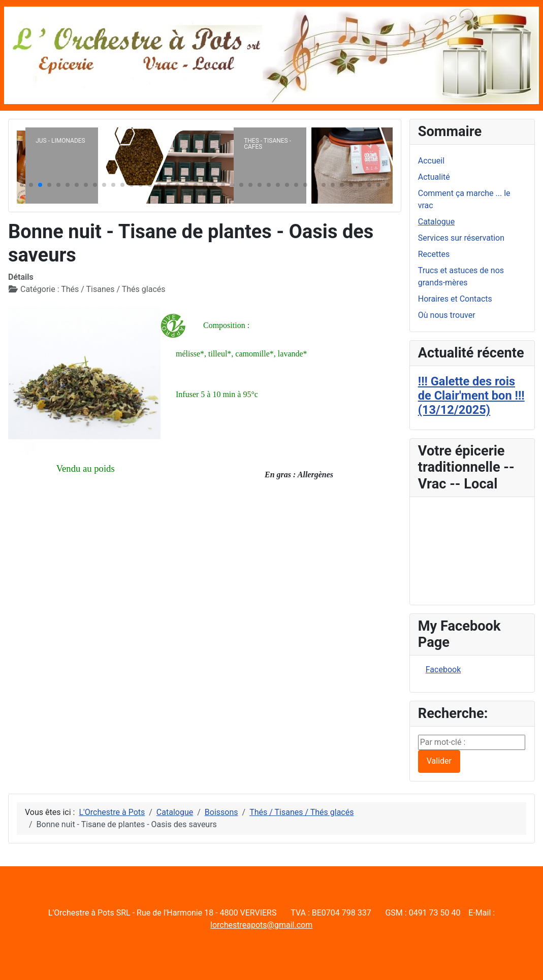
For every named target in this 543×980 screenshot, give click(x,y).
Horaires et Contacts (455, 299)
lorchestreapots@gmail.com (261, 925)
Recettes (434, 254)
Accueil (431, 161)
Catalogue (436, 222)
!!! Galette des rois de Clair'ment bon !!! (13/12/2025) (471, 396)
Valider (439, 761)
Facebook (443, 669)
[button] (22, 185)
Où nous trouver (447, 315)
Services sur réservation (461, 238)
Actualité (434, 177)
